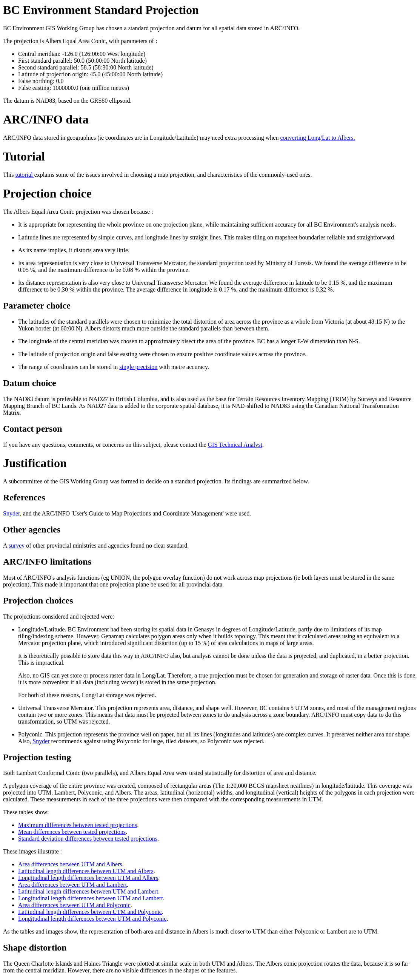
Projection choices (38, 600)
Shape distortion (35, 948)
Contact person (33, 429)
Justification (35, 463)
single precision (138, 367)
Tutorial (24, 156)
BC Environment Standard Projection (101, 10)
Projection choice (47, 193)
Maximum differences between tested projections (78, 825)
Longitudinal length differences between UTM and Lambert (91, 898)
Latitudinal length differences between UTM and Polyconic (90, 912)
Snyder (12, 513)
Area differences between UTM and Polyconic (74, 905)
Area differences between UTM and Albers (70, 864)
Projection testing (37, 757)
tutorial (25, 175)
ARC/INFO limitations (47, 562)
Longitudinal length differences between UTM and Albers (88, 878)
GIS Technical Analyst (235, 445)
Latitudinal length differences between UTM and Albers (86, 871)
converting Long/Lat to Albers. (317, 138)
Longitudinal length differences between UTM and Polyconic (92, 919)
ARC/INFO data (46, 119)
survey (17, 546)
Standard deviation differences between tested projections (88, 839)
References (24, 497)
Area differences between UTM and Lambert (72, 885)
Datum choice (30, 383)
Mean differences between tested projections (72, 832)
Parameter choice (37, 306)
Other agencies (32, 529)
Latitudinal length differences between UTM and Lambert (88, 891)
